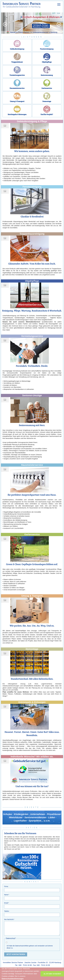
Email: (6, 903)
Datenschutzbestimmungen (13, 979)
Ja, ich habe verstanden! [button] (52, 974)
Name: (7, 895)
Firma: (6, 886)
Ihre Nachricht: (9, 919)
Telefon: (7, 911)
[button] (24, 979)
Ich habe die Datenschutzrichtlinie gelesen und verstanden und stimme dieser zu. (30, 947)
